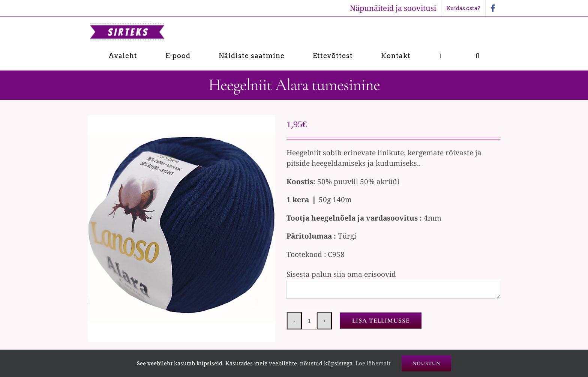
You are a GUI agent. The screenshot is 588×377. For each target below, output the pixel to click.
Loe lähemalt (373, 363)
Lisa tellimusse (381, 321)
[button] (478, 56)
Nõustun (426, 363)
